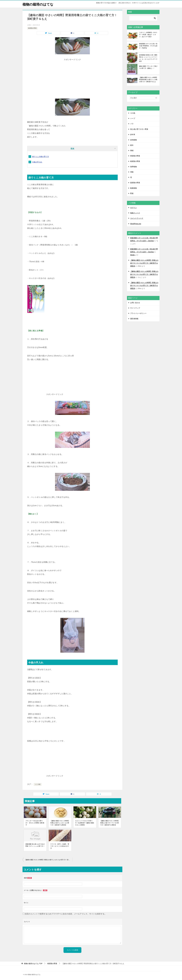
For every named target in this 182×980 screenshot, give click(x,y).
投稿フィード (135, 213)
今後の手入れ (37, 162)
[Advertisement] (72, 78)
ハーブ (133, 118)
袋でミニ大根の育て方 (41, 157)
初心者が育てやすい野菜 (139, 129)
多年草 (133, 135)
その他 (133, 113)
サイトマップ (135, 308)
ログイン (133, 208)
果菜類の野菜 (135, 156)
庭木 (132, 145)
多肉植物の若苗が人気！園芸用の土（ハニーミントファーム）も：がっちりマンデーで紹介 (148, 58)
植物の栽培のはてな (38, 4)
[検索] (143, 18)
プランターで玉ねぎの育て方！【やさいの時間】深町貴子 (35, 823)
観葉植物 (133, 188)
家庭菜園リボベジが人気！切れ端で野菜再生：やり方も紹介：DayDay (148, 46)
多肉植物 (133, 140)
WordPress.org (136, 224)
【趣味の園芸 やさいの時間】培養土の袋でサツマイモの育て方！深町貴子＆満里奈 (110, 823)
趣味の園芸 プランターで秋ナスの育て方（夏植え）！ (148, 67)
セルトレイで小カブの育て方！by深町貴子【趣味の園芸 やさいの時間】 (85, 823)
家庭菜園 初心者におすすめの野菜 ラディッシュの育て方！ (35, 845)
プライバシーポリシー (138, 313)
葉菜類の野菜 (135, 183)
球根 (132, 172)
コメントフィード (137, 218)
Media (132, 255)
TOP (33, 964)
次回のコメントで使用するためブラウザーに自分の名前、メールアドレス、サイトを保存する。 (66, 914)
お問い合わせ (135, 303)
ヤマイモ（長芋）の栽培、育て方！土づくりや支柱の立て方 (60, 846)
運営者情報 (134, 319)
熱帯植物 (133, 167)
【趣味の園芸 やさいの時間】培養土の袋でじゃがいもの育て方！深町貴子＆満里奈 (60, 823)
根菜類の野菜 (32, 28)
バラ (132, 124)
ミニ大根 (38, 784)
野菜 (132, 193)
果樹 (132, 151)
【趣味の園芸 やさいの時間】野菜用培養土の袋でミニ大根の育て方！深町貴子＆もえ (148, 80)
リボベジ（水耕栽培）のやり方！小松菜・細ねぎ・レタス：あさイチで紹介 (148, 35)
